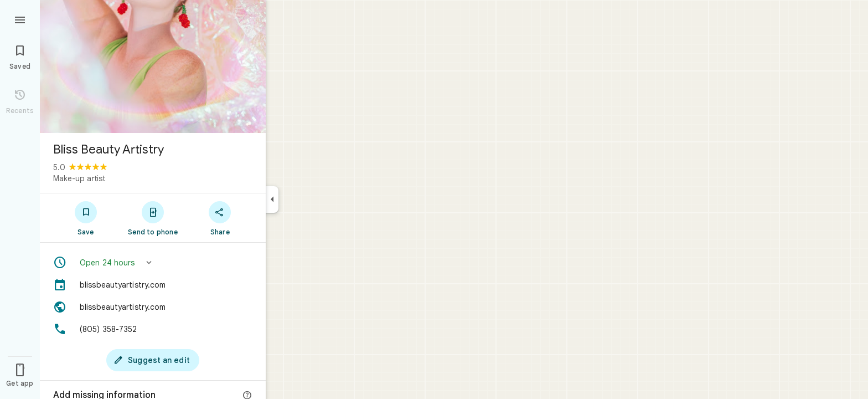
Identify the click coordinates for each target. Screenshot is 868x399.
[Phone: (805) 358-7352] (153, 329)
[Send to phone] (153, 218)
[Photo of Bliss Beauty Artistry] (153, 66)
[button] (153, 263)
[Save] (86, 218)
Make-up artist (79, 178)
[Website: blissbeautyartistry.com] (153, 307)
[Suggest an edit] (153, 360)
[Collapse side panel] (272, 199)
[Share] (220, 218)
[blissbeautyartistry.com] (153, 285)
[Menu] (20, 19)
